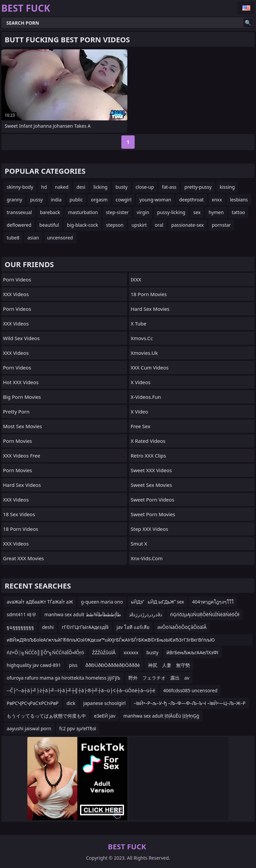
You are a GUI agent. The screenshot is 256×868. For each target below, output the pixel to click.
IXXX (136, 279)
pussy (36, 200)
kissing (227, 187)
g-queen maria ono (102, 602)
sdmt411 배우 (21, 614)
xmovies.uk (144, 353)
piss (73, 665)
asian (33, 238)
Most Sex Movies (22, 426)
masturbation (83, 212)
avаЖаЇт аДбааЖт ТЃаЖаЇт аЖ (40, 602)
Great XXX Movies (23, 558)
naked (62, 187)
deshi (48, 627)
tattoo (238, 212)
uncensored (60, 238)
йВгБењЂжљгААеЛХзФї (192, 652)
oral (159, 225)
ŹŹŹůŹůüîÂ (104, 652)
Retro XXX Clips (148, 456)
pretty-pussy (198, 187)
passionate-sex (188, 225)
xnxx (217, 200)
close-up (145, 187)
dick (71, 703)
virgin (143, 212)
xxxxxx (131, 652)
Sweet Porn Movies (153, 514)
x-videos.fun (146, 397)
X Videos (141, 382)
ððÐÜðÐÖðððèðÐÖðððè (112, 665)
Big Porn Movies (22, 397)
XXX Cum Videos (150, 367)
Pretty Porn (16, 411)
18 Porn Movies (149, 294)
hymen (216, 212)
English (246, 8)
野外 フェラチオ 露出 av (159, 678)
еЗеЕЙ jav (105, 716)
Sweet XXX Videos (151, 470)
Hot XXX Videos (21, 382)
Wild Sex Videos (21, 338)
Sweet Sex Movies (151, 485)
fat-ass (169, 187)
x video (139, 411)
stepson (115, 225)
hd (44, 187)
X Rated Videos (148, 441)
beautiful (49, 225)
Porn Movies (17, 441)
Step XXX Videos (149, 529)
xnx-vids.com (147, 558)
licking (100, 187)
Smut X (139, 544)
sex (197, 212)
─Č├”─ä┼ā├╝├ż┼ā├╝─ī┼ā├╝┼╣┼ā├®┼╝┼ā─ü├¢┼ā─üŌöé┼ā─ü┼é (81, 690)
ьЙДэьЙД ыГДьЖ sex (158, 602)
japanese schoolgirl (104, 703)
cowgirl (124, 200)
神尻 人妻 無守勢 (169, 665)
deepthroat (191, 200)
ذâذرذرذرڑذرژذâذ (146, 614)
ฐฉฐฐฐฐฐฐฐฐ (20, 627)
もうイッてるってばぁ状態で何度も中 (46, 716)
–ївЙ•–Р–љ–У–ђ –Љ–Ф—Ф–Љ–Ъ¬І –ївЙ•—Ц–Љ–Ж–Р (190, 703)
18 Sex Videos (19, 514)
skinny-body (20, 187)
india (56, 200)
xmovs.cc (142, 338)
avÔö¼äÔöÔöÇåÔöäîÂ (182, 627)
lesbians (239, 200)
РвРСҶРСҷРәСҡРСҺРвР (33, 703)
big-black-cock (83, 225)
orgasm (99, 200)
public (76, 200)
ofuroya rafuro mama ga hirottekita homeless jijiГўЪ (63, 678)
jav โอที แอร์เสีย (133, 627)
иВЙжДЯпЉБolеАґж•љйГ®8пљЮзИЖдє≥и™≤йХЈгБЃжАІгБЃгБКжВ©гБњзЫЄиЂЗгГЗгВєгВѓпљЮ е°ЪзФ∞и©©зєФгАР (111, 641)
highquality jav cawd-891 (34, 665)
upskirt (139, 225)
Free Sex (140, 426)
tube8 (13, 238)
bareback (50, 212)
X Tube (138, 323)
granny (14, 200)
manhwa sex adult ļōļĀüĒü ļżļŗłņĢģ (161, 716)
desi (81, 187)
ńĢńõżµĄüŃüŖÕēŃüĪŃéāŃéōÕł (205, 614)
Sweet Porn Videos (152, 500)
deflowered (19, 225)
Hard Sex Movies (150, 309)
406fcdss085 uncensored (190, 690)
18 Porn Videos (20, 529)
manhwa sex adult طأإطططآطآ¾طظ (82, 614)
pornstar (221, 225)
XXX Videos (16, 294)
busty (121, 187)
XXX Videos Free (22, 456)
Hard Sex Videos (22, 485)
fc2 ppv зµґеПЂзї (78, 728)
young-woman (155, 200)
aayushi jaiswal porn (29, 728)
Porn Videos (17, 279)
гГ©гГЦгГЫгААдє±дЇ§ (85, 627)
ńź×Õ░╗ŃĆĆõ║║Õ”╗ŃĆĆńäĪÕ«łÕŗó (45, 652)
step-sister (117, 212)
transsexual (19, 212)
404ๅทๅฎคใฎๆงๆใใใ (213, 602)
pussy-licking (171, 212)
